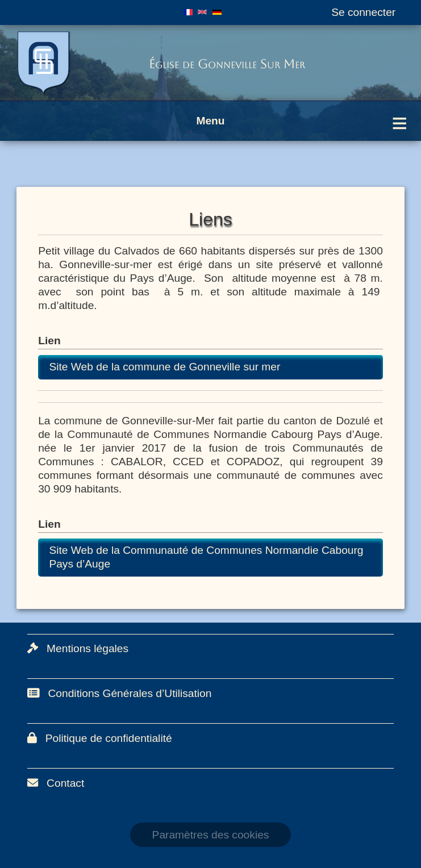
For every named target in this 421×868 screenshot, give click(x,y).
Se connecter (363, 12)
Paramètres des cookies (211, 835)
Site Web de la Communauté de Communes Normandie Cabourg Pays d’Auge (206, 557)
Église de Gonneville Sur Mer (227, 64)
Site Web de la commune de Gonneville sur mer (164, 367)
